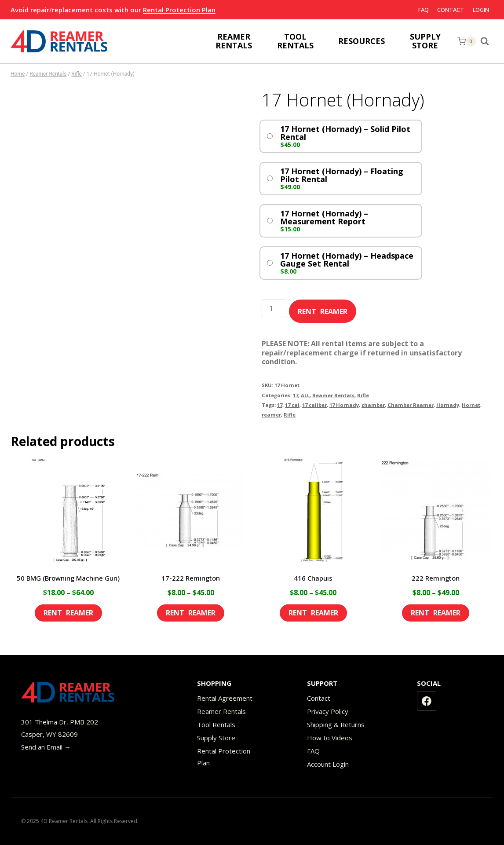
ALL (305, 395)
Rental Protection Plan (179, 10)
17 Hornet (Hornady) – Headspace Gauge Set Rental (347, 260)
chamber (373, 405)
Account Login (328, 764)
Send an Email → (46, 747)
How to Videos (330, 738)
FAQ (424, 10)
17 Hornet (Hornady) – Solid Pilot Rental (345, 133)
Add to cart (323, 308)
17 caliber (314, 405)
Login (481, 10)
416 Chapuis (313, 578)
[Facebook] (427, 701)
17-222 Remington (191, 578)
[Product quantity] (274, 308)
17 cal (292, 405)
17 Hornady (344, 405)
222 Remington (436, 578)
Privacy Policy (328, 711)
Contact (451, 10)
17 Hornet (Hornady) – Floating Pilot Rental (342, 175)
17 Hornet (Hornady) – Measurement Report (324, 217)
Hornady (448, 405)
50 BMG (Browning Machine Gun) (68, 578)
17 (296, 395)
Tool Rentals (216, 724)
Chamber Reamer (411, 405)
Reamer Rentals (333, 395)
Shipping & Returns (336, 724)
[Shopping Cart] (467, 41)
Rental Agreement (225, 698)
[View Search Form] (487, 41)
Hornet (471, 405)
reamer (271, 415)
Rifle (363, 395)
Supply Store (216, 738)
